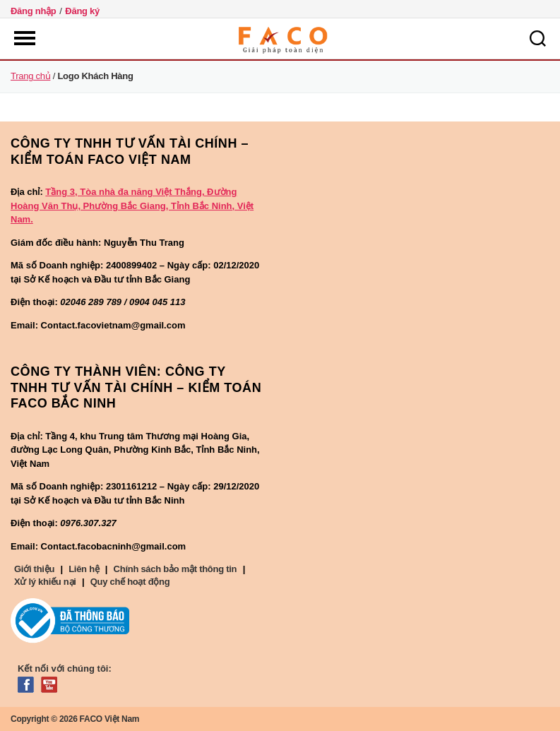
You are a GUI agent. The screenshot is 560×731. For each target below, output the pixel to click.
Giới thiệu (34, 569)
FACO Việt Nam (110, 719)
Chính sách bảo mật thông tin (175, 569)
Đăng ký (82, 11)
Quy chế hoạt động (130, 582)
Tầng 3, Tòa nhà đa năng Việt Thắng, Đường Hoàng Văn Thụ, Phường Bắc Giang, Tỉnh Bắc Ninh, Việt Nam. (132, 206)
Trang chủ (30, 76)
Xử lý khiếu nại (45, 582)
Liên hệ (84, 569)
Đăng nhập (34, 11)
